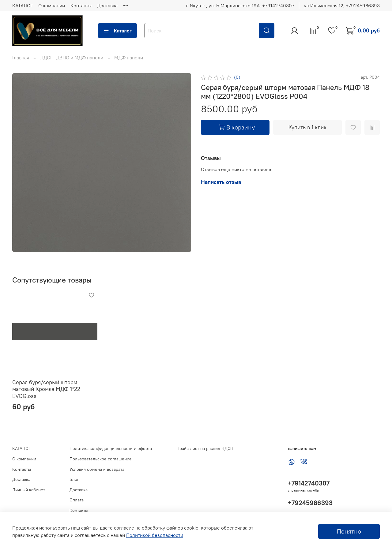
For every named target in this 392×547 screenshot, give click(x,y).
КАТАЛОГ (23, 6)
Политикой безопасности (155, 535)
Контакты (81, 6)
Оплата (77, 500)
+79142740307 (309, 483)
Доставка (107, 6)
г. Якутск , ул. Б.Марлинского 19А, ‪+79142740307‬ (240, 6)
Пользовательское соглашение (101, 459)
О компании (52, 6)
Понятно (349, 531)
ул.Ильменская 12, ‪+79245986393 (342, 6)
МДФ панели (129, 58)
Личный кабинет (29, 490)
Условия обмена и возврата (97, 469)
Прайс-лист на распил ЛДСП (205, 448)
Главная (21, 58)
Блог (74, 479)
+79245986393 (310, 503)
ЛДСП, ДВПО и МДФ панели (72, 58)
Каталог (117, 31)
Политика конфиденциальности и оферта (111, 448)
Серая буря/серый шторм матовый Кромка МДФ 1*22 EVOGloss (46, 389)
